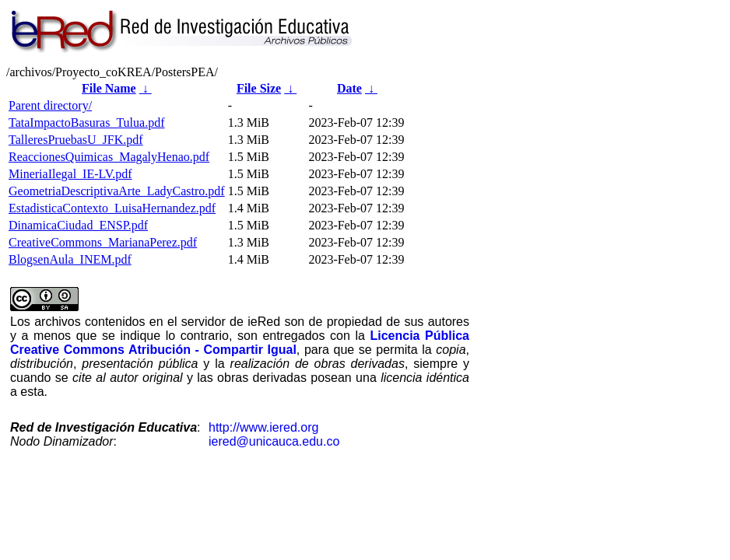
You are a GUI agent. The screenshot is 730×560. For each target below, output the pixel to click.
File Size (259, 88)
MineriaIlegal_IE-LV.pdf (70, 174)
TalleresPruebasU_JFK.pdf (76, 140)
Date (349, 88)
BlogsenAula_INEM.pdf (70, 259)
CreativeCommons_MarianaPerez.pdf (103, 242)
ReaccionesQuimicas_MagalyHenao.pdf (109, 157)
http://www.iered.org (263, 427)
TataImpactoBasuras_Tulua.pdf (86, 122)
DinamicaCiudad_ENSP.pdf (78, 225)
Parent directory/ (50, 105)
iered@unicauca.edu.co (274, 441)
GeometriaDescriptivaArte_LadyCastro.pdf (117, 191)
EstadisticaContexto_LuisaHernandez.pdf (112, 208)
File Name (109, 88)
